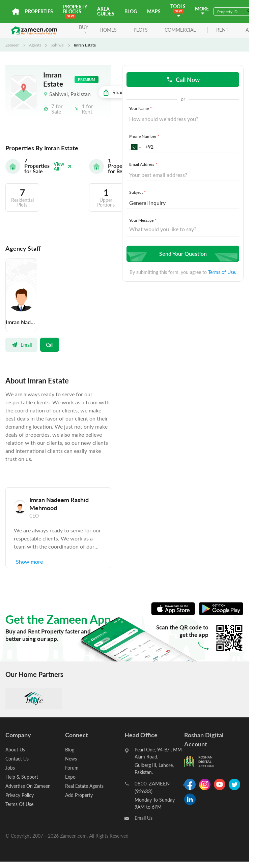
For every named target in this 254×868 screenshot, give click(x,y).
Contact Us (17, 759)
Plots (141, 30)
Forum (72, 768)
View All (63, 166)
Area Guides (106, 11)
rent (222, 30)
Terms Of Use (19, 804)
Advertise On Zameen (28, 786)
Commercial (180, 30)
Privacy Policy (20, 795)
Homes (108, 30)
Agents (35, 45)
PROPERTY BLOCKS (75, 11)
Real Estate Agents (84, 786)
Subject (138, 192)
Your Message (144, 220)
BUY (84, 29)
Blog (131, 11)
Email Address (144, 164)
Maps (154, 11)
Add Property (79, 795)
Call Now (183, 79)
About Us (15, 750)
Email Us (144, 818)
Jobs (10, 768)
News (71, 759)
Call (50, 345)
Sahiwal (58, 45)
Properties (39, 11)
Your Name (141, 108)
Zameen (12, 45)
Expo (70, 777)
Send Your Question (182, 254)
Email (21, 345)
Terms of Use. (222, 272)
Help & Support (22, 777)
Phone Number (145, 136)
